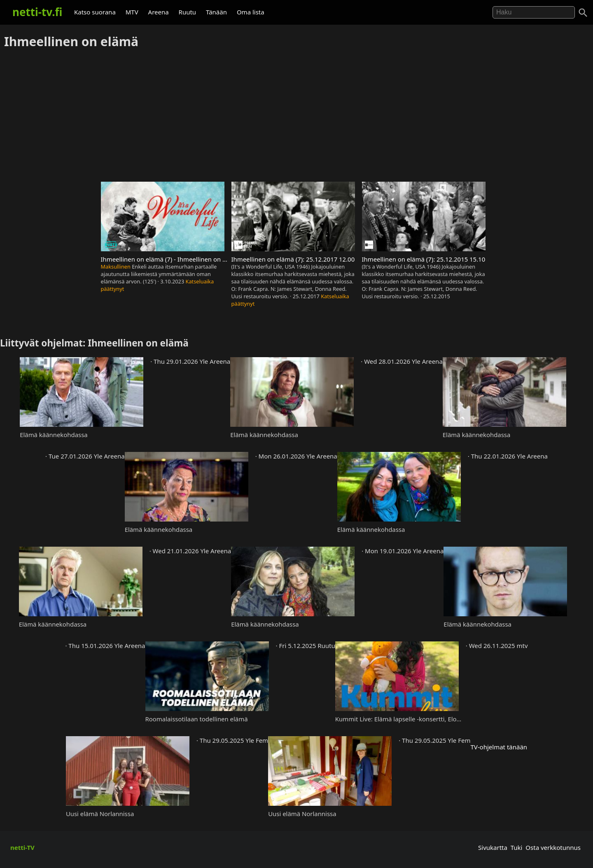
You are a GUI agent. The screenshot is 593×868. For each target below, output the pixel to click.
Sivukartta (493, 847)
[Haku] (583, 13)
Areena (159, 12)
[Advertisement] (296, 116)
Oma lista (251, 12)
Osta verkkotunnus (553, 847)
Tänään (216, 12)
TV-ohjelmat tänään (499, 747)
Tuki (517, 847)
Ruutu (188, 12)
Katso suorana (95, 12)
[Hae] (534, 12)
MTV (132, 12)
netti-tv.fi (37, 12)
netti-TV (22, 847)
